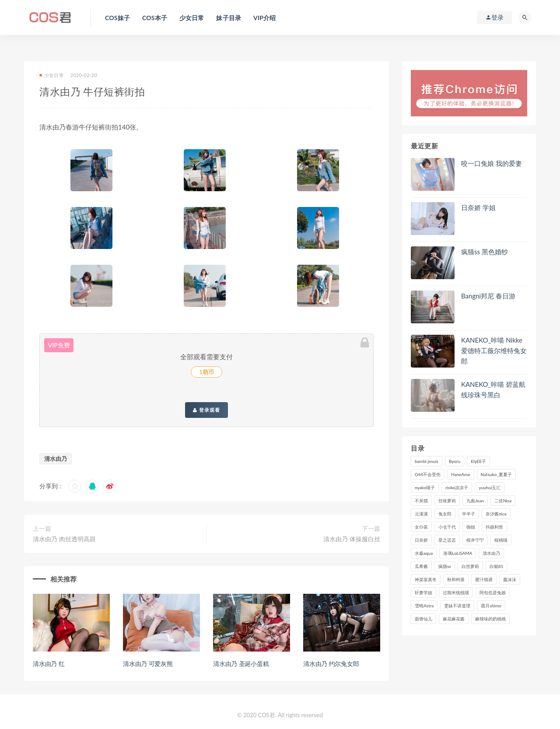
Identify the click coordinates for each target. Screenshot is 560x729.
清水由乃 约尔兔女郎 (331, 664)
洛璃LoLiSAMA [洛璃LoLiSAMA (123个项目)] (458, 553)
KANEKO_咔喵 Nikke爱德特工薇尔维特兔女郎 (494, 350)
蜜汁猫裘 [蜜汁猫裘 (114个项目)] (484, 579)
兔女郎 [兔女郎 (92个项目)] (445, 514)
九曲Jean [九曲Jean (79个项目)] (475, 501)
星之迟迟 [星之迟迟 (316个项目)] (447, 540)
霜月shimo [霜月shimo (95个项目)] (491, 606)
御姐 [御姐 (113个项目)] (471, 527)
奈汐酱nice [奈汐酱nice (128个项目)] (496, 514)
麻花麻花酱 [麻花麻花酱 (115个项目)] (454, 619)
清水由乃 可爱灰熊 (148, 664)
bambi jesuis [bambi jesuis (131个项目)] (427, 461)
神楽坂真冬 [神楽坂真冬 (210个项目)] (426, 579)
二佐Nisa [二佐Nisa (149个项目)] (503, 501)
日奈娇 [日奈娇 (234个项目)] (421, 540)
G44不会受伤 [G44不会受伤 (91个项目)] (428, 474)
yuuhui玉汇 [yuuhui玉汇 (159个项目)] (490, 487)
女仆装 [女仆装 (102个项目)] (421, 527)
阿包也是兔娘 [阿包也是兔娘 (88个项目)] (493, 592)
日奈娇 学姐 (478, 207)
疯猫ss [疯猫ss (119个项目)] (445, 566)
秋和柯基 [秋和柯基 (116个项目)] (456, 579)
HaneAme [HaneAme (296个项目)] (461, 474)
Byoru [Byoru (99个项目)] (455, 461)
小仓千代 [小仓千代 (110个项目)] (447, 527)
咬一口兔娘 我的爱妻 (492, 163)
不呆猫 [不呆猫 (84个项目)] (421, 501)
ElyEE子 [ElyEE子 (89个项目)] (478, 461)
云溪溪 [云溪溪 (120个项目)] (421, 514)
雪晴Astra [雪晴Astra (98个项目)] (424, 606)
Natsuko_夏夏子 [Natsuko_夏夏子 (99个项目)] (496, 474)
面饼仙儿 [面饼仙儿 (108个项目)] (423, 619)
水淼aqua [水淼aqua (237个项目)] (424, 553)
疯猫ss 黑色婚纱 (485, 252)
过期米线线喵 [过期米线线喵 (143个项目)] (456, 592)
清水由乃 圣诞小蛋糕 (241, 664)
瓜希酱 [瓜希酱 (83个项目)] (421, 566)
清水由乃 (56, 459)
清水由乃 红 (49, 664)
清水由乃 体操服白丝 (352, 539)
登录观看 (206, 410)
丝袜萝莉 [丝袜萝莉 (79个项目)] (447, 501)
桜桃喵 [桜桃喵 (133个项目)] (501, 540)
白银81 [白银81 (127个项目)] (497, 566)
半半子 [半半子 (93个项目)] (469, 514)
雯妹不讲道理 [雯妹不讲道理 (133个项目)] (457, 606)
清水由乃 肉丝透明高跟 (64, 539)
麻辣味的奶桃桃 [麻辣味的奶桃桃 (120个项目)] (490, 619)
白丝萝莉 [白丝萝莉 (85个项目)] (470, 566)
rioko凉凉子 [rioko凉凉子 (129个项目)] (457, 487)
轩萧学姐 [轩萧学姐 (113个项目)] (423, 592)
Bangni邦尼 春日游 (488, 296)
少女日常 (52, 75)
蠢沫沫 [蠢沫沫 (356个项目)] (510, 579)
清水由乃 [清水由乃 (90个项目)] (491, 553)
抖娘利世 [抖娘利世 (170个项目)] (494, 527)
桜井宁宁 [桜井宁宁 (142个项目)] (475, 540)
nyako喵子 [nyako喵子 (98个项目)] (425, 487)
